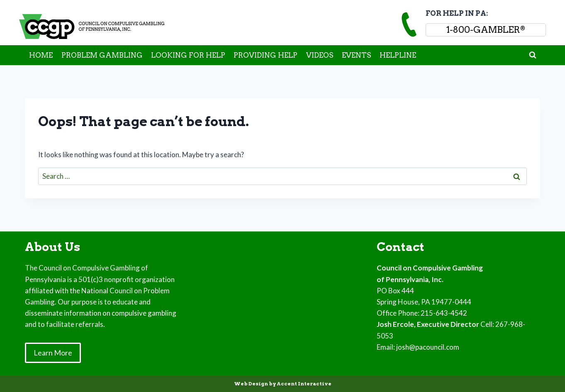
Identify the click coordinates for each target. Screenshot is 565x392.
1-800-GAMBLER (486, 30)
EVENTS (357, 55)
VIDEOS (320, 55)
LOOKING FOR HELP (188, 55)
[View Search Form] (533, 55)
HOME (41, 55)
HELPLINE (398, 55)
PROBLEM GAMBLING (102, 55)
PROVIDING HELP (265, 55)
